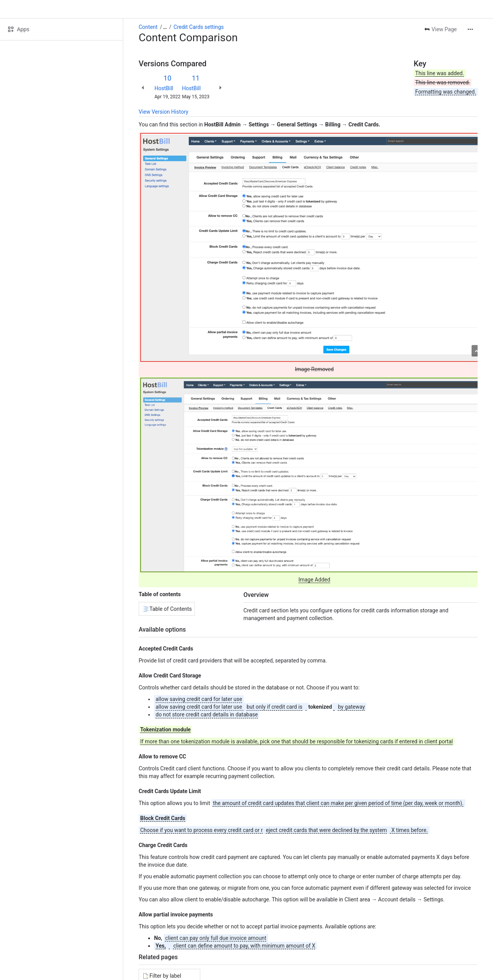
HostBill (164, 88)
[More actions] (470, 29)
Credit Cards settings (199, 27)
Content (148, 27)
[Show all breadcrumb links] (165, 27)
